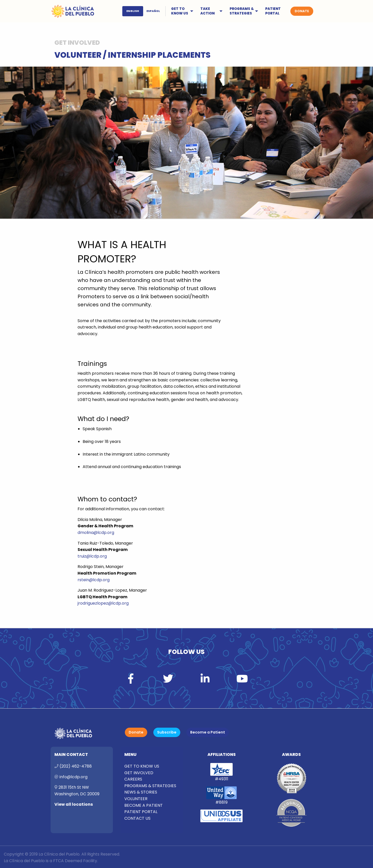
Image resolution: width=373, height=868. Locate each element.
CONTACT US (137, 818)
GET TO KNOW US (180, 11)
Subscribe (167, 732)
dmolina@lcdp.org (96, 533)
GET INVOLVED (139, 773)
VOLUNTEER (136, 799)
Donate (136, 732)
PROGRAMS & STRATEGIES (242, 11)
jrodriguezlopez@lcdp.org (103, 603)
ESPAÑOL (153, 11)
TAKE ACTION (207, 11)
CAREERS (133, 779)
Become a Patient (208, 732)
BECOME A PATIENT (144, 805)
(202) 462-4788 (76, 766)
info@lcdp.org (73, 777)
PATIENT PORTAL (273, 11)
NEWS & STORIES (141, 792)
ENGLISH (133, 11)
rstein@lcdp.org (94, 580)
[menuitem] (145, 11)
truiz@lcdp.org (92, 556)
